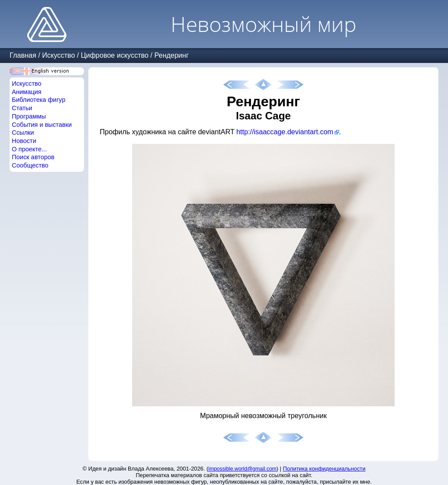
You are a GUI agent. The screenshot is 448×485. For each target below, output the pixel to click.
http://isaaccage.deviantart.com (285, 132)
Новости (24, 141)
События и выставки (42, 125)
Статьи (22, 108)
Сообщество (30, 165)
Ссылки (23, 133)
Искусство (58, 55)
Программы (29, 116)
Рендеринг (171, 55)
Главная (23, 55)
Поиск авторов (33, 157)
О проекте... (29, 149)
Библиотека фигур (38, 100)
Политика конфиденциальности (324, 469)
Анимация (27, 92)
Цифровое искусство (115, 55)
